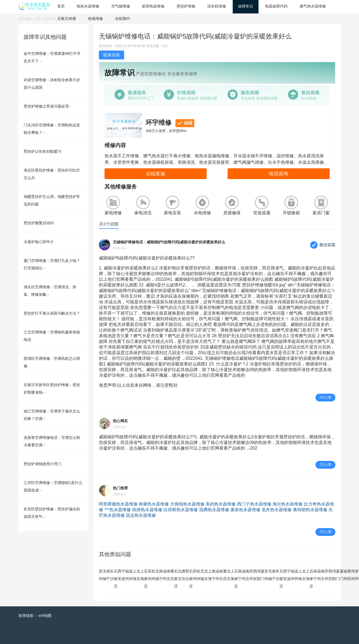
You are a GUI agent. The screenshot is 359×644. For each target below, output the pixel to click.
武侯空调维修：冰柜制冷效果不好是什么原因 (52, 84)
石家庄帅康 (67, 19)
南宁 (108, 575)
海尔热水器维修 (288, 504)
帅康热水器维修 (154, 504)
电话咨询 (279, 174)
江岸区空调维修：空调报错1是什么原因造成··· (53, 486)
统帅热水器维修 (147, 510)
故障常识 (49, 19)
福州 (127, 575)
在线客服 (156, 174)
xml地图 (45, 615)
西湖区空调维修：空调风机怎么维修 (52, 362)
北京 (138, 575)
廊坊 (184, 575)
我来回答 (112, 55)
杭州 (153, 575)
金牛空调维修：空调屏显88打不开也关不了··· (52, 57)
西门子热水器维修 (254, 504)
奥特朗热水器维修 (310, 510)
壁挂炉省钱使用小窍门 (42, 464)
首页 (38, 19)
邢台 (187, 575)
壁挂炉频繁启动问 (39, 223)
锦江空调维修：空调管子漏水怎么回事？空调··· (52, 415)
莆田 (349, 575)
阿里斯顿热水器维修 (118, 504)
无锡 (105, 575)
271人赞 (325, 397)
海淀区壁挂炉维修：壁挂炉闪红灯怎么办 (52, 174)
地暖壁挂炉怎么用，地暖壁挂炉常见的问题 (52, 200)
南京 (168, 575)
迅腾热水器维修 (214, 510)
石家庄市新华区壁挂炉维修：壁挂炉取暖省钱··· (52, 389)
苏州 (101, 575)
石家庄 (116, 579)
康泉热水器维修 (245, 510)
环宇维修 (25, 19)
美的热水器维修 (221, 504)
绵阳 (259, 575)
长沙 (112, 575)
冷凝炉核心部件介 (39, 242)
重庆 (172, 575)
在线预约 (123, 19)
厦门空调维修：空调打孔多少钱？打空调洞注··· (52, 264)
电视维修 (95, 19)
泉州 (357, 575)
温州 (131, 575)
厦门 (263, 575)
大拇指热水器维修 (187, 504)
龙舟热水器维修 (277, 510)
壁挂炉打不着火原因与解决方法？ (52, 313)
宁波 (123, 575)
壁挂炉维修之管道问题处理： (48, 106)
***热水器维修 (118, 510)
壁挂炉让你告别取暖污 (42, 151)
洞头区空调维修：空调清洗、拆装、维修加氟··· (50, 291)
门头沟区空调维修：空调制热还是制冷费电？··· (52, 129)
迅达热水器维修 (141, 515)
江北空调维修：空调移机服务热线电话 (52, 336)
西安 (120, 575)
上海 (135, 575)
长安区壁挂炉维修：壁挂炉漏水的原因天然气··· (52, 513)
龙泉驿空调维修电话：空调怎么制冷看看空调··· (52, 441)
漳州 (353, 575)
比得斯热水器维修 (181, 510)
